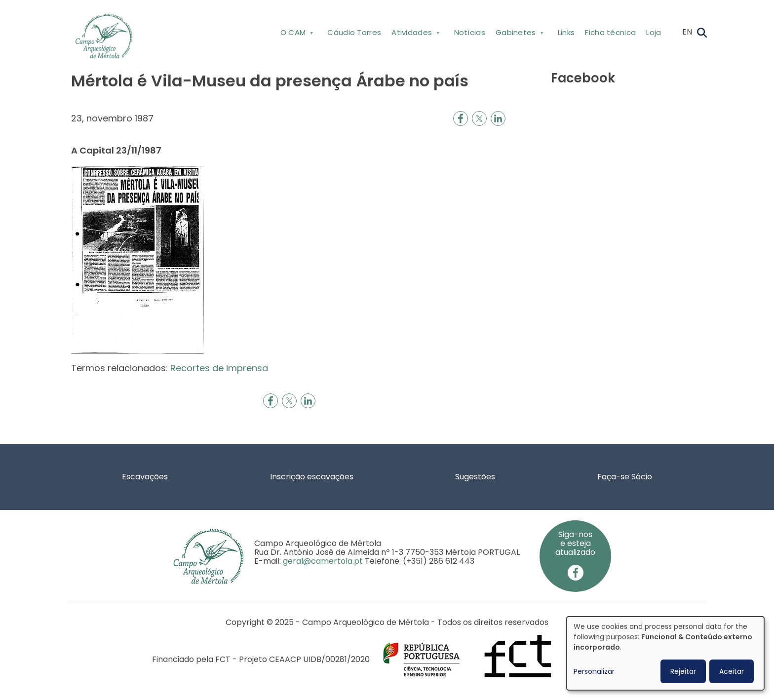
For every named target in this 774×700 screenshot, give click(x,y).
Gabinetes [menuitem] (519, 34)
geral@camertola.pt (323, 561)
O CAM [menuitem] (296, 34)
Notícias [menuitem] (470, 32)
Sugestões (475, 477)
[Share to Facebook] (461, 118)
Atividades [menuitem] (415, 34)
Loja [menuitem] (654, 32)
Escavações (145, 477)
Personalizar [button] (594, 671)
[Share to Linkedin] (498, 118)
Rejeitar (683, 671)
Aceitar (732, 671)
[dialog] (665, 653)
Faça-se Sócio (625, 477)
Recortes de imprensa (219, 368)
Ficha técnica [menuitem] (610, 32)
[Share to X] (479, 118)
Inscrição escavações (312, 477)
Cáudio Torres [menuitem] (354, 32)
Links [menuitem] (566, 32)
